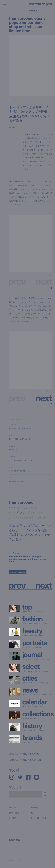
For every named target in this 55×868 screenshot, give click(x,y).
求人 (32, 813)
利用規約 (13, 818)
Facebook (28, 777)
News (33, 10)
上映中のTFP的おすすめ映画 (24, 754)
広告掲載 (34, 807)
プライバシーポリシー (39, 818)
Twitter (20, 777)
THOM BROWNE (18, 572)
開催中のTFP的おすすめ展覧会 (25, 760)
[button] (41, 398)
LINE (36, 777)
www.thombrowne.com (16, 481)
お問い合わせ (14, 813)
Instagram (12, 777)
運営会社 (13, 807)
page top (14, 840)
